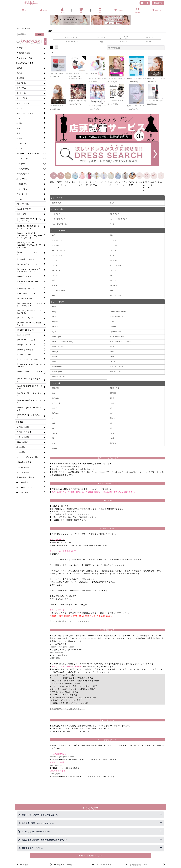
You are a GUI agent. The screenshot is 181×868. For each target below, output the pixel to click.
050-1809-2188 (56, 652)
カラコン (149, 42)
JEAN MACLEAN (116, 316)
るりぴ (112, 422)
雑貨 (101, 42)
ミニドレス (56, 213)
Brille (112, 346)
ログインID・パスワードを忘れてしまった (40, 815)
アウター (55, 259)
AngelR (55, 321)
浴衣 (54, 234)
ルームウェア (57, 270)
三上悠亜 (55, 387)
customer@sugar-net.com (62, 646)
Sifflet (112, 356)
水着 (111, 234)
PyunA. (55, 447)
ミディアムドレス (59, 218)
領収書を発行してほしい (32, 848)
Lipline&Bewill (116, 331)
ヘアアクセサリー (72, 42)
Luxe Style (56, 336)
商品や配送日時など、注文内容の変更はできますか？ (44, 840)
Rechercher (57, 366)
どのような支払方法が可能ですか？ (37, 832)
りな (111, 407)
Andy (54, 311)
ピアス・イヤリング (72, 37)
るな (111, 427)
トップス (113, 280)
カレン (112, 432)
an (111, 306)
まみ (54, 417)
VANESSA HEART (117, 366)
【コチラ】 (67, 598)
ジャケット (114, 259)
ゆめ (54, 392)
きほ (111, 412)
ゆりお (55, 427)
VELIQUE (56, 351)
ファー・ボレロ (115, 265)
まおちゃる (56, 402)
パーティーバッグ (59, 249)
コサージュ (124, 42)
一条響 (112, 437)
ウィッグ (113, 270)
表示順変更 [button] (114, 48)
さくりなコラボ (115, 295)
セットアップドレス (59, 223)
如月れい (55, 412)
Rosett (55, 356)
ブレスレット (149, 37)
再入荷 (112, 202)
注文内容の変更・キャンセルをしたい (38, 823)
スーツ (112, 223)
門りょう (55, 437)
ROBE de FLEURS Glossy (63, 341)
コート (55, 265)
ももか (112, 402)
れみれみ (55, 397)
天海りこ (113, 417)
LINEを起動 (55, 657)
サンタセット (57, 239)
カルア (55, 407)
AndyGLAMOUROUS (118, 311)
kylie (54, 331)
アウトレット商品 (59, 290)
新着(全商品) (57, 202)
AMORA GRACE (59, 376)
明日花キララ (114, 387)
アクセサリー (114, 244)
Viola (112, 351)
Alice (54, 306)
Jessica (113, 326)
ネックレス (101, 37)
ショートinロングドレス (119, 218)
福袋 (111, 290)
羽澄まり (113, 442)
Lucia (54, 361)
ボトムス (55, 285)
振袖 (54, 295)
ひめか (55, 442)
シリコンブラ (57, 254)
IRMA (54, 316)
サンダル (55, 244)
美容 (54, 280)
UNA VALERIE (115, 371)
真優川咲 (113, 392)
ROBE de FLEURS (117, 336)
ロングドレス (114, 213)
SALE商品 (113, 285)
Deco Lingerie (58, 346)
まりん (112, 397)
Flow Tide (114, 361)
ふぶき (55, 432)
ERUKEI (55, 326)
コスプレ (113, 239)
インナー (113, 254)
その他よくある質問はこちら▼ (90, 856)
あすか (55, 422)
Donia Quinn (57, 371)
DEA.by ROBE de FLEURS (120, 341)
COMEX (113, 321)
